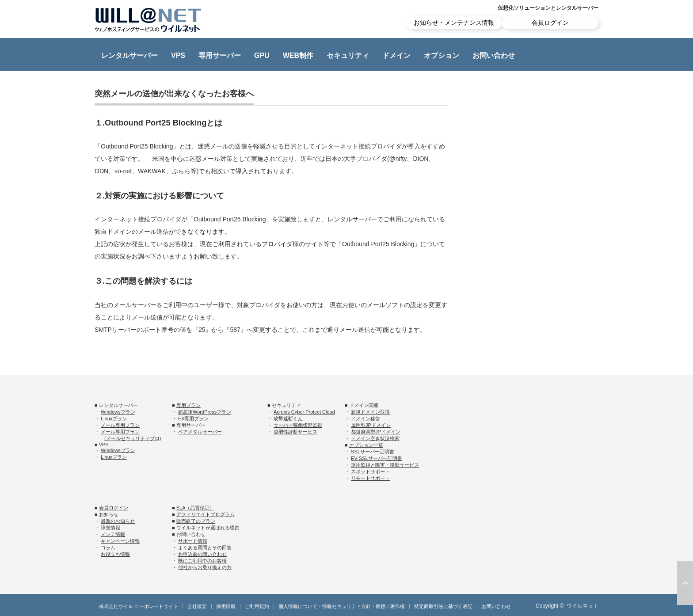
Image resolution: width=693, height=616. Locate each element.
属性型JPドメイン (371, 425)
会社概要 (197, 606)
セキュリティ (348, 55)
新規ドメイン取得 (370, 412)
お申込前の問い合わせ (202, 554)
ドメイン (396, 55)
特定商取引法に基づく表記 (443, 606)
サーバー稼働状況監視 (298, 425)
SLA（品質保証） (196, 508)
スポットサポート (370, 472)
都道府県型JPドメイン (376, 432)
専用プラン (188, 405)
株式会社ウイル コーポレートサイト (139, 606)
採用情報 (226, 606)
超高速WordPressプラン (205, 412)
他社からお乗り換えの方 (205, 567)
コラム (108, 548)
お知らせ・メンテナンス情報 (454, 23)
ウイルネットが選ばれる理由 (208, 528)
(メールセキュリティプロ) (133, 438)
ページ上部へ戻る (685, 583)
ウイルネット (583, 606)
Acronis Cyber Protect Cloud (304, 412)
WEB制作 (298, 55)
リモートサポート (370, 478)
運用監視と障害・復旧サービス (385, 465)
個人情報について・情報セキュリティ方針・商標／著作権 (342, 606)
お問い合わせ (494, 55)
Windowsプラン (118, 412)
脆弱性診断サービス (295, 432)
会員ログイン (550, 23)
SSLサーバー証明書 (373, 452)
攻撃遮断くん (288, 418)
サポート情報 (193, 541)
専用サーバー (220, 55)
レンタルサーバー (129, 55)
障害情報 (110, 528)
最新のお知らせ (118, 521)
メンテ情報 (113, 534)
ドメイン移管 (366, 418)
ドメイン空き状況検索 (375, 438)
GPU (262, 55)
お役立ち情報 (115, 554)
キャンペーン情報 (120, 541)
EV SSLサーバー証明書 (377, 458)
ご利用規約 (257, 606)
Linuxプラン (114, 418)
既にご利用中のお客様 (202, 561)
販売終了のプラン (196, 521)
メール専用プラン (120, 425)
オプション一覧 (366, 445)
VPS (178, 55)
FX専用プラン (193, 418)
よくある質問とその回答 (205, 548)
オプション (442, 55)
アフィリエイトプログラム (206, 514)
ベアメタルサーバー (200, 432)
